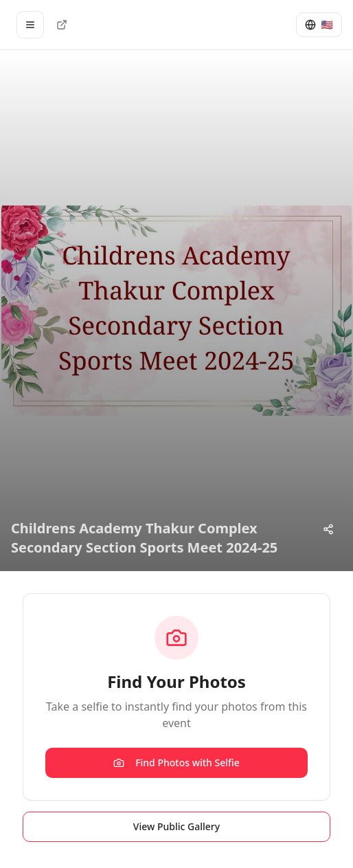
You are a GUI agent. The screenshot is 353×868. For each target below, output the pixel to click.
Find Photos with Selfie (176, 763)
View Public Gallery (176, 826)
